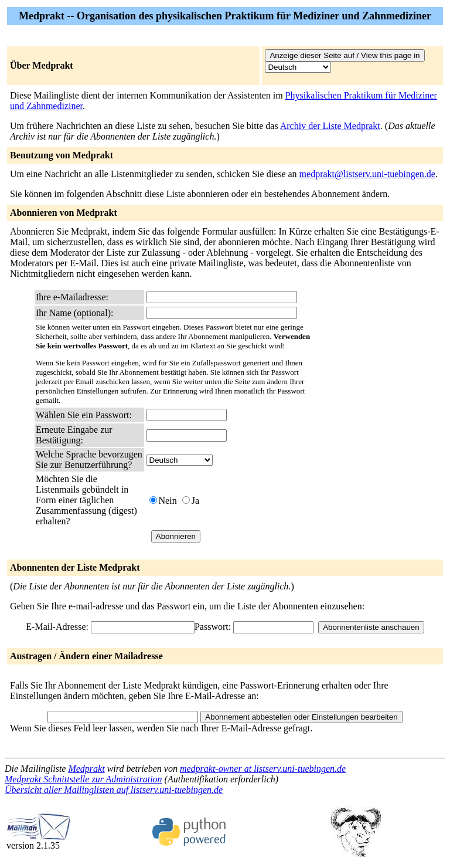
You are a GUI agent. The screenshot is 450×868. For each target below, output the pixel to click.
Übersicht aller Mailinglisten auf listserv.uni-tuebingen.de (114, 790)
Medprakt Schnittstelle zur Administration (83, 779)
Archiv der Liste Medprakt (330, 126)
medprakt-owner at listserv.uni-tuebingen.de (263, 769)
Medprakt (86, 769)
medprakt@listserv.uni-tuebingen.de (367, 174)
